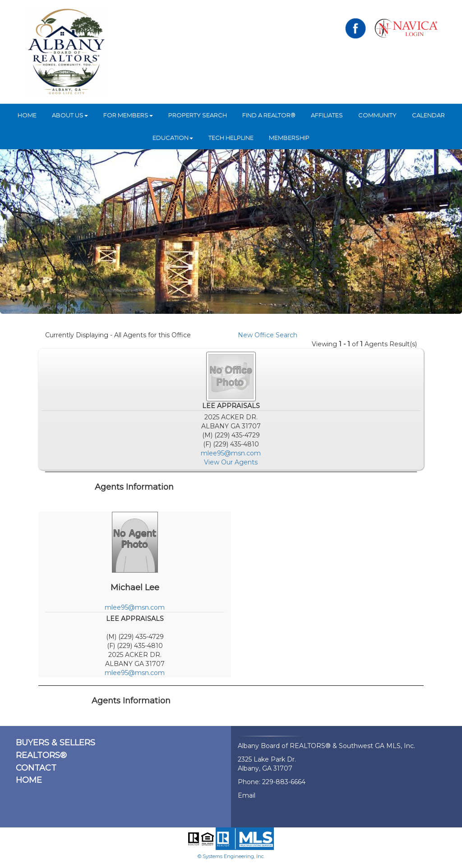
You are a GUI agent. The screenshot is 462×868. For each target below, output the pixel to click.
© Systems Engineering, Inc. (231, 856)
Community (377, 115)
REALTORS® (41, 755)
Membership (289, 138)
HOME (27, 115)
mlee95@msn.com (231, 453)
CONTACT (36, 768)
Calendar (428, 115)
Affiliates (327, 115)
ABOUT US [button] (70, 115)
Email (247, 795)
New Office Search (268, 335)
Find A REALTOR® (269, 115)
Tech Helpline (231, 138)
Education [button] (173, 138)
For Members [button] (128, 115)
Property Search (198, 115)
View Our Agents (231, 462)
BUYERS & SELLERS (55, 743)
